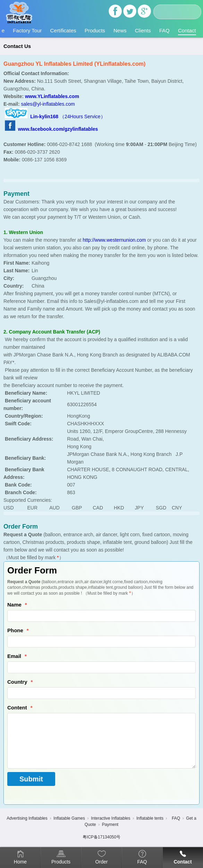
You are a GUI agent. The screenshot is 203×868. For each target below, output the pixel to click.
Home (20, 862)
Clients (143, 30)
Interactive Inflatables (111, 818)
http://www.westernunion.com (114, 240)
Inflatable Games (69, 818)
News (120, 30)
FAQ (164, 30)
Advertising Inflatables (27, 818)
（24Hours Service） (83, 116)
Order (102, 862)
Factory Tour (27, 30)
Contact (187, 30)
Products (95, 30)
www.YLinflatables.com (52, 96)
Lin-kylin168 (45, 116)
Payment (110, 825)
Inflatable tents (150, 818)
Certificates (63, 30)
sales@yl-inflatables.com (48, 104)
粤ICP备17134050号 (101, 837)
